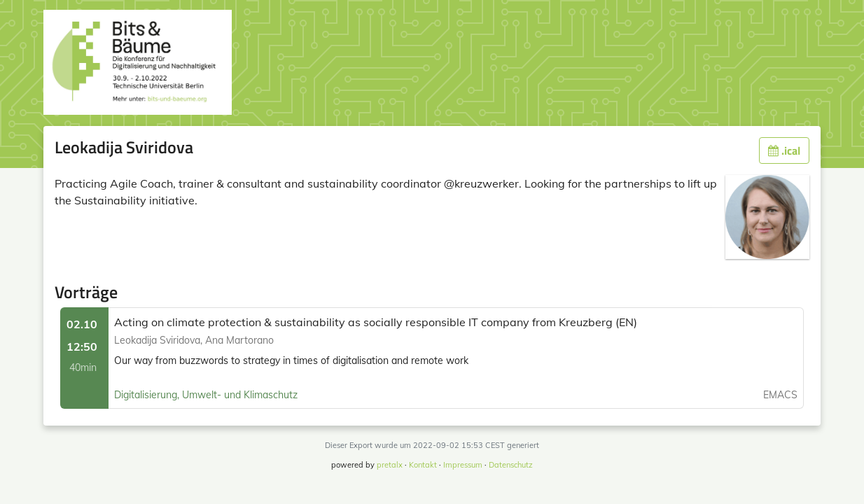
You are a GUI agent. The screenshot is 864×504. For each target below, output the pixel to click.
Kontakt (423, 465)
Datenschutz (511, 465)
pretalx (390, 465)
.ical (784, 150)
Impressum (463, 465)
